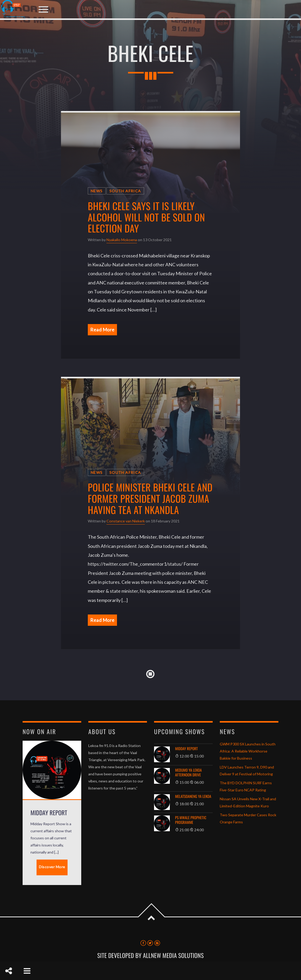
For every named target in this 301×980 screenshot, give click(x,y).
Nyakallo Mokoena (122, 240)
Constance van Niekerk (126, 521)
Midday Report (186, 749)
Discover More (52, 867)
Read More (102, 330)
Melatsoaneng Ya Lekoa (193, 797)
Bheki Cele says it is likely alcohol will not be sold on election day (146, 217)
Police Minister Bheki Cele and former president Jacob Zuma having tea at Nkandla (150, 498)
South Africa (125, 191)
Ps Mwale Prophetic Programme (191, 820)
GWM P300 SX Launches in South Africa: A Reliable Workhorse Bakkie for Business (248, 751)
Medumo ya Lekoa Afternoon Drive (188, 773)
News (97, 191)
